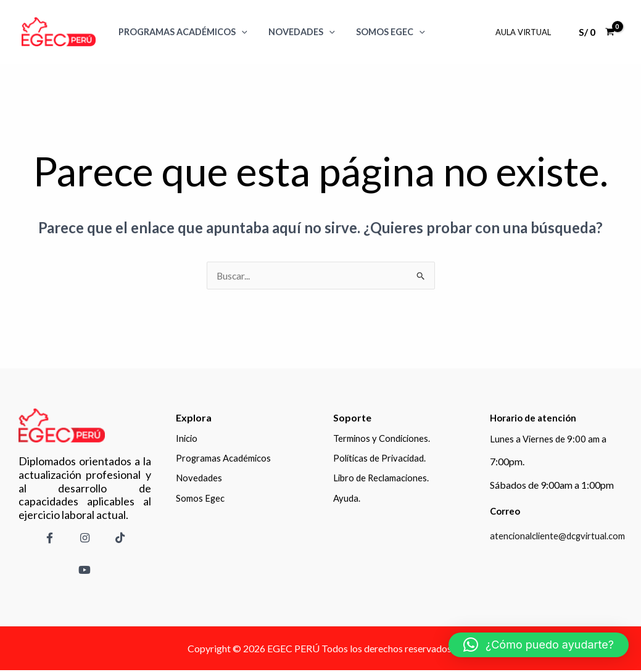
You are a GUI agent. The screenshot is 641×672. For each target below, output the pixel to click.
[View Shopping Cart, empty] (596, 32)
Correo (507, 511)
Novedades (297, 32)
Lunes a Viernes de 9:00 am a (550, 438)
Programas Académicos (181, 32)
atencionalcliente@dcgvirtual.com (562, 535)
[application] (240, 32)
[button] (539, 645)
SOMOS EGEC (382, 32)
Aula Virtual (525, 32)
